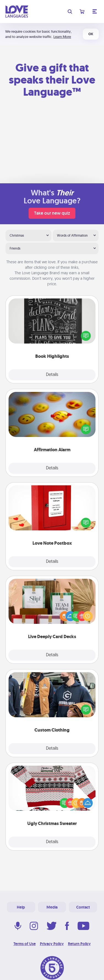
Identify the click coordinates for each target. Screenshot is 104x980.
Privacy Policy (52, 944)
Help (21, 907)
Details (52, 375)
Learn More (62, 37)
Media (52, 907)
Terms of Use (25, 944)
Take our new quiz (52, 213)
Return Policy (79, 944)
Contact (83, 907)
